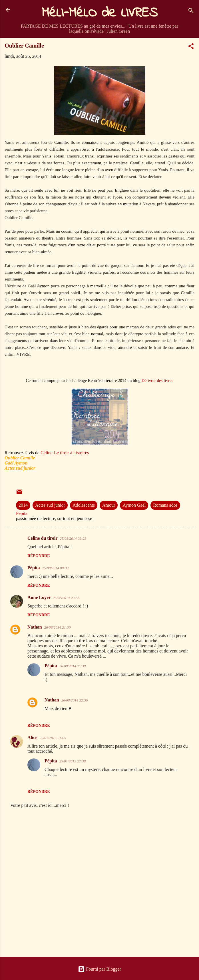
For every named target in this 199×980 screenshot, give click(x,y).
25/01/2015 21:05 (53, 738)
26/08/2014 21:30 (58, 627)
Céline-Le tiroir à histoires (65, 453)
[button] (191, 47)
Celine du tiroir (42, 538)
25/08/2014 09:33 (56, 568)
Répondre (39, 556)
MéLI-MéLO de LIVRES (100, 13)
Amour (109, 505)
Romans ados (165, 505)
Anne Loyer (39, 597)
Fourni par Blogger (99, 969)
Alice (32, 737)
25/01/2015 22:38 (73, 761)
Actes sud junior (50, 505)
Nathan (35, 627)
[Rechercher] (191, 12)
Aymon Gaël (134, 505)
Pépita (34, 568)
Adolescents (84, 505)
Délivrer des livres (157, 380)
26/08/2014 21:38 (73, 666)
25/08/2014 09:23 (73, 538)
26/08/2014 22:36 (75, 700)
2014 (23, 505)
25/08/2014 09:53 (66, 598)
